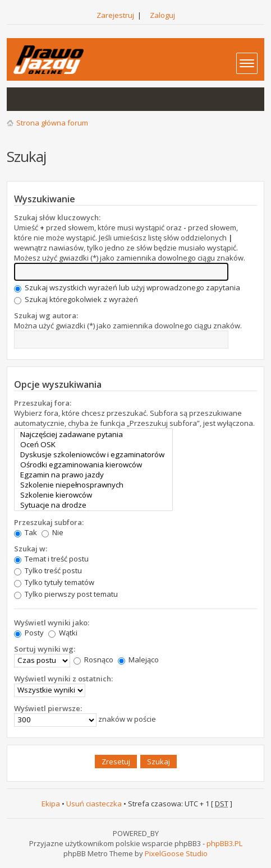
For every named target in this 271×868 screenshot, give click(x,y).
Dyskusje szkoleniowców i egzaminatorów (93, 454)
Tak (26, 532)
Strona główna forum (52, 123)
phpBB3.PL (224, 843)
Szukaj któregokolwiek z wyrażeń (76, 299)
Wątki (63, 633)
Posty (29, 633)
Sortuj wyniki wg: (45, 649)
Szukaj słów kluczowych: (57, 217)
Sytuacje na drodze (93, 505)
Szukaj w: (31, 549)
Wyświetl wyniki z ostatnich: (63, 679)
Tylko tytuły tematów (54, 582)
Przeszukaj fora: (43, 403)
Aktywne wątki (44, 99)
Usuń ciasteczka (94, 804)
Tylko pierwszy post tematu (66, 594)
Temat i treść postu (51, 559)
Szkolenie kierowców (93, 495)
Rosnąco (93, 660)
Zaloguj (162, 15)
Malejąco (138, 660)
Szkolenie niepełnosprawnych (93, 485)
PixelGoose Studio (176, 853)
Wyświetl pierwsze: (48, 708)
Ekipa (51, 804)
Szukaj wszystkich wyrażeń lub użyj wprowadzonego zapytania (127, 287)
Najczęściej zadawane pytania (93, 434)
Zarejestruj (115, 15)
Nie (52, 532)
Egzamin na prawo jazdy (93, 475)
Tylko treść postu (48, 570)
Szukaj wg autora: (46, 315)
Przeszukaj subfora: (49, 522)
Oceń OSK (93, 444)
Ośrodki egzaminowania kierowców (93, 465)
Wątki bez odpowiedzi (21, 99)
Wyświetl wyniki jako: (52, 623)
